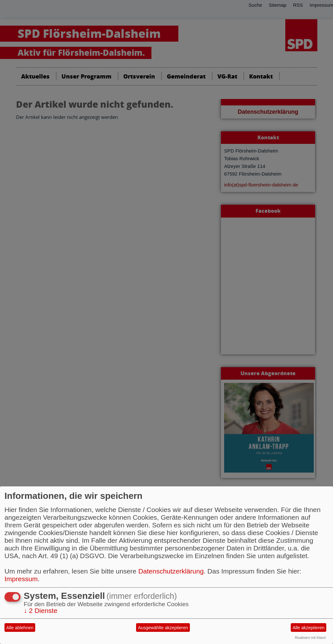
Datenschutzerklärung (171, 571)
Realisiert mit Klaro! (310, 638)
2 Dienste (41, 611)
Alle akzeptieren (309, 628)
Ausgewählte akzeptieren (163, 628)
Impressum (21, 579)
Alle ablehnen (20, 628)
